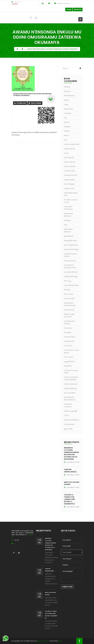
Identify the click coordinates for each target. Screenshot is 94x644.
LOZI (66, 140)
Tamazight (68, 332)
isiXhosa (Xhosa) (69, 149)
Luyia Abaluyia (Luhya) (71, 285)
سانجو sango (68, 429)
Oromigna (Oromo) (70, 175)
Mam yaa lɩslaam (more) (72, 483)
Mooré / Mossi (69, 294)
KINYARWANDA (69, 96)
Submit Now (67, 587)
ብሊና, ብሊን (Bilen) (70, 393)
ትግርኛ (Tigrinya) (69, 184)
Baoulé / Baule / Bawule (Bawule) (70, 398)
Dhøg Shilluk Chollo (70, 241)
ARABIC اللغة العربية (70, 411)
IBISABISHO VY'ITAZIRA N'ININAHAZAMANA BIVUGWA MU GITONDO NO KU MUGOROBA (72, 453)
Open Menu (80, 19)
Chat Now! (15, 4)
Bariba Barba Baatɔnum (68, 230)
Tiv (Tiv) (67, 415)
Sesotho (67, 122)
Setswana (67, 91)
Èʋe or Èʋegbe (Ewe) (71, 245)
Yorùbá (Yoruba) (69, 171)
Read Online (35, 103)
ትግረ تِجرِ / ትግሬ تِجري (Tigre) (71, 371)
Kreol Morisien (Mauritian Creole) (70, 266)
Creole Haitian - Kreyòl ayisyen (71, 351)
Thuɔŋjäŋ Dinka (69, 341)
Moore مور (68, 281)
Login (69, 10)
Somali (66, 153)
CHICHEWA (68, 113)
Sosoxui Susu (68, 328)
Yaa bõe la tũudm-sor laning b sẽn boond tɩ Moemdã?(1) (69, 499)
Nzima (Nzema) (69, 310)
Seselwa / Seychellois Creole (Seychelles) (71, 378)
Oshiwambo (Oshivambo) (68, 208)
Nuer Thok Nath (69, 298)
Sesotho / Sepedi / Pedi (72, 144)
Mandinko (67, 290)
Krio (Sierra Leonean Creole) (71, 201)
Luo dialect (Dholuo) (71, 272)
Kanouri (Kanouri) (70, 261)
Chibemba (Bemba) (70, 388)
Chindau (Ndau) (69, 424)
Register (78, 10)
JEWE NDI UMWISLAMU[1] (70, 471)
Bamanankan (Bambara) (68, 215)
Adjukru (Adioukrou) (71, 384)
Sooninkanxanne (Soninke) (69, 322)
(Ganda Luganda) (70, 166)
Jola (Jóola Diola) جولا (71, 249)
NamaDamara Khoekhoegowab (70, 304)
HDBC (60, 641)
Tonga (66, 104)
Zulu (65, 118)
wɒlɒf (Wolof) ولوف (71, 276)
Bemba (66, 100)
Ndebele (67, 131)
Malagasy (67, 127)
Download (20, 103)
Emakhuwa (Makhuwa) (72, 420)
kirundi (66, 135)
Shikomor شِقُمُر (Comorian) (69, 315)
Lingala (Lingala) (69, 180)
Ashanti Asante (69, 188)
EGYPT (15, 540)
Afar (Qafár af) (69, 157)
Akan (66, 225)
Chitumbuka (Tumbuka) (68, 405)
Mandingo (67, 220)
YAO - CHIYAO (69, 357)
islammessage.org (43, 641)
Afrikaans (67, 87)
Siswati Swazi (68, 109)
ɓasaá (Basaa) (69, 236)
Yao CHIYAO (68, 346)
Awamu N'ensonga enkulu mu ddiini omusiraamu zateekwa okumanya (32, 95)
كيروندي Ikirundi (69, 361)
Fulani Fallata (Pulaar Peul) (71, 194)
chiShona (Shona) (70, 162)
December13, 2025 (72, 462)
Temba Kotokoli (69, 337)
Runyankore (68, 366)
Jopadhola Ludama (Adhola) (71, 255)
